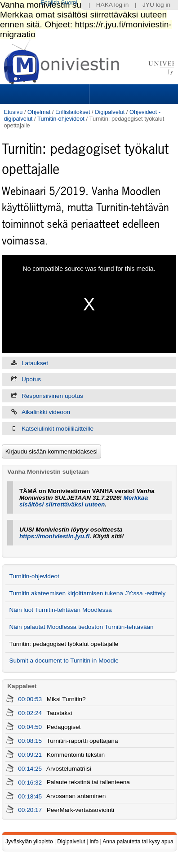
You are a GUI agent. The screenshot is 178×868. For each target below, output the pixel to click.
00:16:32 (30, 782)
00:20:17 (30, 810)
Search (133, 94)
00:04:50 (30, 727)
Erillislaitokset (73, 112)
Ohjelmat (39, 112)
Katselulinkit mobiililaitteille (58, 429)
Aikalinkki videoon (46, 412)
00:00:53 (30, 699)
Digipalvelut (110, 112)
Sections (45, 94)
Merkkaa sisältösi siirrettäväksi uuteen (84, 501)
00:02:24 (30, 713)
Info (94, 842)
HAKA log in (113, 5)
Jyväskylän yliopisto (29, 842)
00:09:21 (30, 755)
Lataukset (35, 363)
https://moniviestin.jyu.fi (54, 536)
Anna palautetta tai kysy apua (138, 842)
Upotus (31, 379)
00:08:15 (30, 741)
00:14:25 (30, 769)
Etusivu (13, 112)
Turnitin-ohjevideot (61, 119)
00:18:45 (30, 796)
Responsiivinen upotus (52, 396)
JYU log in (156, 5)
